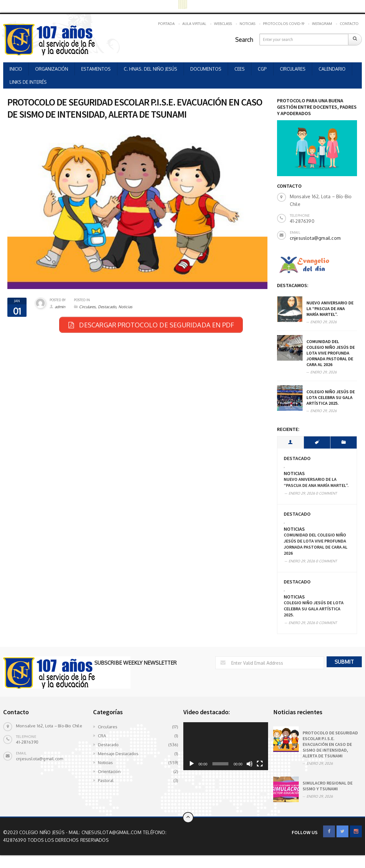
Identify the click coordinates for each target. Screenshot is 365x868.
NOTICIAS (247, 24)
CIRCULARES (293, 69)
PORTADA (166, 24)
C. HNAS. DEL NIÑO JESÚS (151, 69)
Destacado (107, 307)
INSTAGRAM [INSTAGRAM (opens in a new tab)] (322, 24)
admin (60, 307)
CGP (262, 69)
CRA (102, 736)
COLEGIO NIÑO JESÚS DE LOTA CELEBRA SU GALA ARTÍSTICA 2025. (331, 397)
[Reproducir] (192, 764)
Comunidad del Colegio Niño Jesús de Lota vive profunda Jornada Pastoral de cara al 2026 (331, 353)
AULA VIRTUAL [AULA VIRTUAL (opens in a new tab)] (194, 24)
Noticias (125, 307)
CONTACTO (349, 24)
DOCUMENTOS (206, 69)
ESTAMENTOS (96, 69)
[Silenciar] (250, 764)
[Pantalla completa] (260, 764)
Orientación (109, 771)
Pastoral (106, 780)
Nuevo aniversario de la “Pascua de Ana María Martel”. (330, 309)
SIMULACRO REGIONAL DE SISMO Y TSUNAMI (328, 786)
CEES (240, 69)
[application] (226, 746)
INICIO (16, 69)
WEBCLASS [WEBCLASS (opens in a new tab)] (223, 24)
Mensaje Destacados (118, 754)
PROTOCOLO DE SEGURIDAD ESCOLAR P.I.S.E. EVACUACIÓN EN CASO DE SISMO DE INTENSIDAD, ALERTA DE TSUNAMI (330, 744)
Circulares (87, 307)
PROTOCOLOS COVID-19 (284, 24)
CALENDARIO (332, 69)
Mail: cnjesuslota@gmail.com (106, 832)
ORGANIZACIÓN (52, 69)
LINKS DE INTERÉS (28, 82)
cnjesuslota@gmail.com (315, 238)
